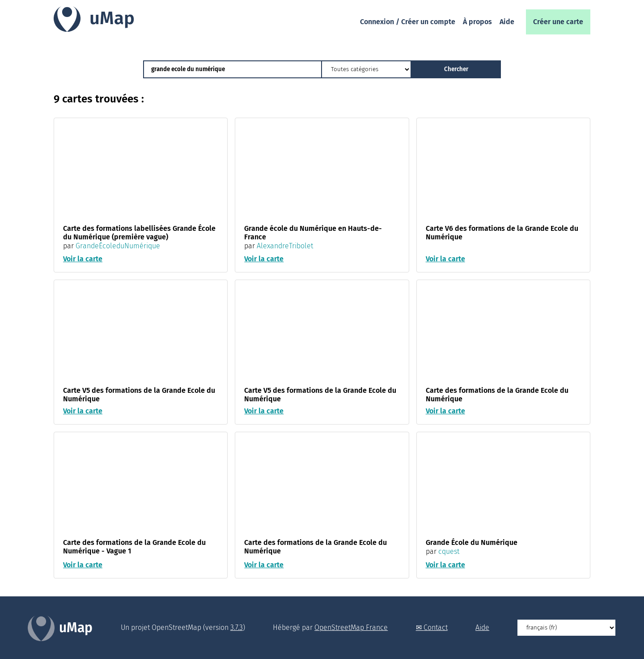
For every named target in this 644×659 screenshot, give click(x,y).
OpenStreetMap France (351, 628)
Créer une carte (558, 22)
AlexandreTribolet (285, 246)
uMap (112, 18)
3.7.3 (237, 628)
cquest (449, 552)
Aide (507, 22)
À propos (477, 22)
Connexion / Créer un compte (408, 22)
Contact (436, 628)
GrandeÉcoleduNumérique (118, 246)
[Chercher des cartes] (233, 69)
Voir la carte (83, 259)
